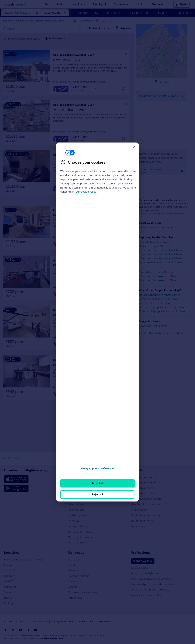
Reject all (97, 494)
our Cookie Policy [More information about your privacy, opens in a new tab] (86, 192)
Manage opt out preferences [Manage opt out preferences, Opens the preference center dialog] (98, 468)
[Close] (134, 147)
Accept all (97, 483)
